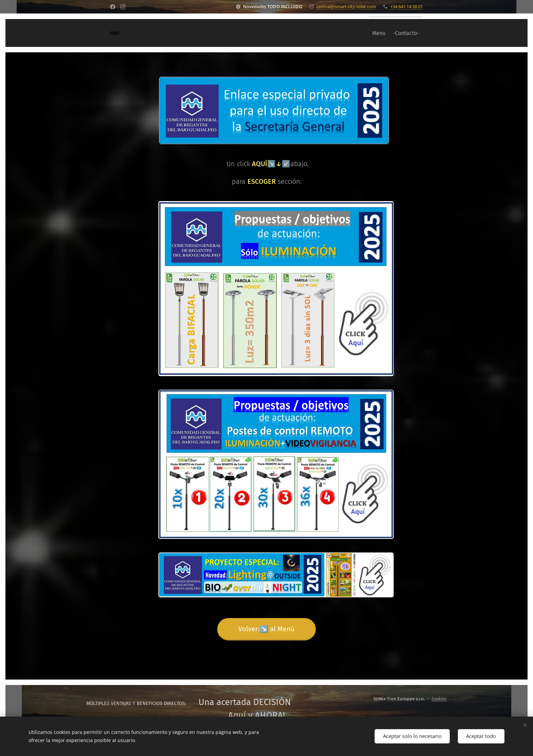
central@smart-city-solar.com (346, 6)
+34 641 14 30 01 (407, 6)
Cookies (439, 699)
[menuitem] (372, 33)
